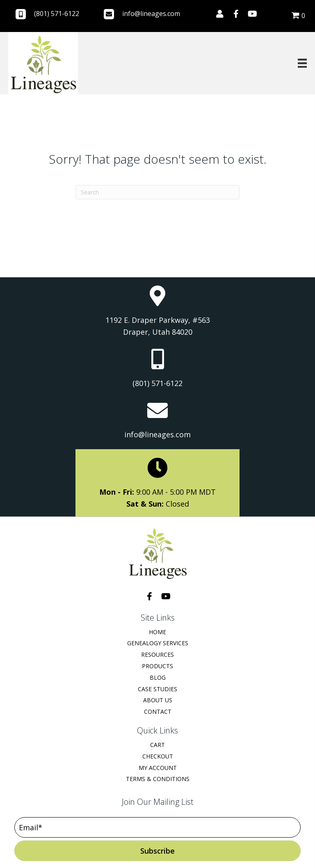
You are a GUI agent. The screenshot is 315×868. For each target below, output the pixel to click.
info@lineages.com (151, 14)
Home (157, 632)
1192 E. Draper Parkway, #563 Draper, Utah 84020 (158, 326)
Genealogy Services (158, 643)
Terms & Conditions (158, 779)
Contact (158, 712)
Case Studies (157, 689)
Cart (157, 745)
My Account (158, 768)
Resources (157, 654)
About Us (158, 700)
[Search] (157, 192)
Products (157, 666)
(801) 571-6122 (57, 14)
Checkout (158, 756)
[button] (220, 14)
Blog (158, 677)
